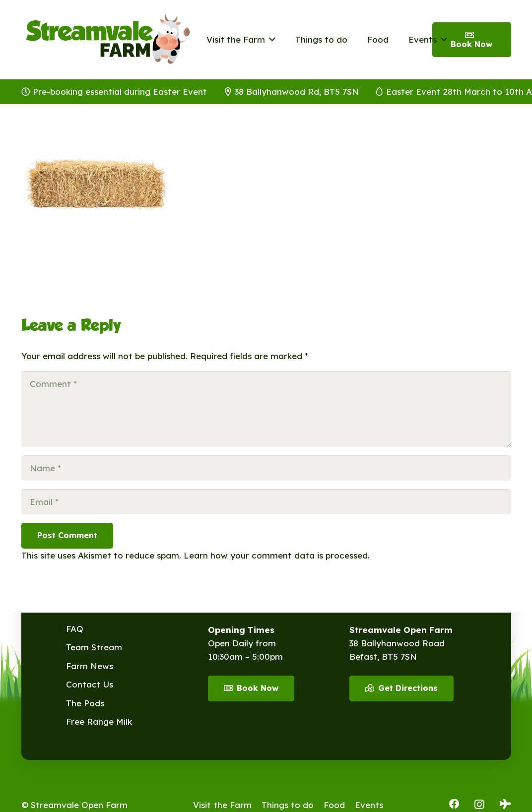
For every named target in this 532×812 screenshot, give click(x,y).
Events (369, 805)
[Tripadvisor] (505, 804)
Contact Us (90, 684)
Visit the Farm (222, 805)
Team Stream (94, 647)
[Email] (266, 502)
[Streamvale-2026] (108, 40)
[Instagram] (479, 805)
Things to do (288, 805)
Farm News (90, 666)
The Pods (85, 703)
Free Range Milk (99, 721)
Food (334, 805)
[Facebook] (454, 804)
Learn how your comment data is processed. (277, 555)
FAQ (75, 629)
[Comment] (266, 409)
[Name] (266, 468)
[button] (270, 40)
